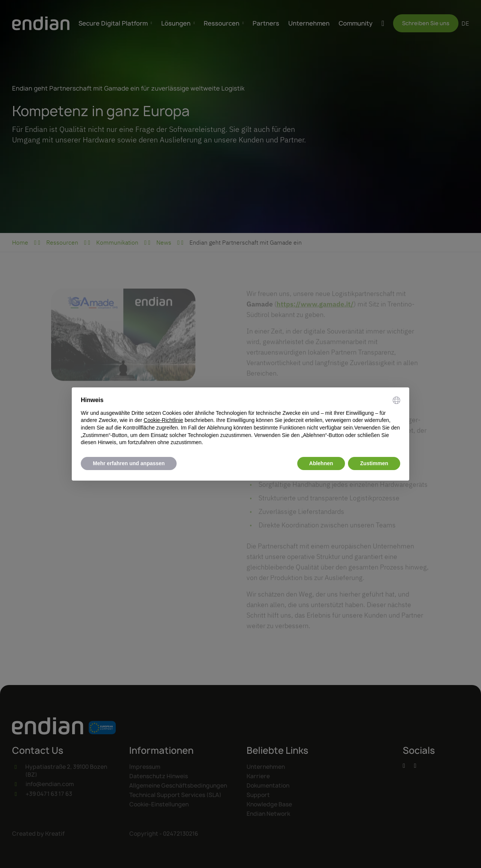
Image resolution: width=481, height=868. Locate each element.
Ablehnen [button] (321, 463)
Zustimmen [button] (374, 463)
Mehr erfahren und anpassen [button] (129, 463)
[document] (240, 421)
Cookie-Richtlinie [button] (163, 420)
